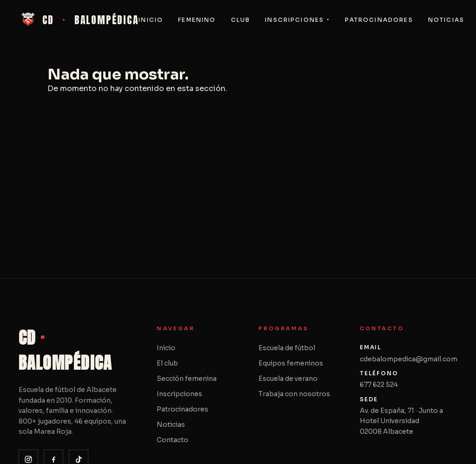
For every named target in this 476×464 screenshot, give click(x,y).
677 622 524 (379, 385)
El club (167, 363)
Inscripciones (294, 20)
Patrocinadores (379, 20)
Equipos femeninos (291, 363)
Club (241, 20)
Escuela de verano (288, 379)
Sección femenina (187, 379)
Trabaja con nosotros (294, 394)
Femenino (197, 20)
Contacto (172, 440)
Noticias (446, 20)
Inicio (151, 20)
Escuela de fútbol (287, 348)
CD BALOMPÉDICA (79, 20)
